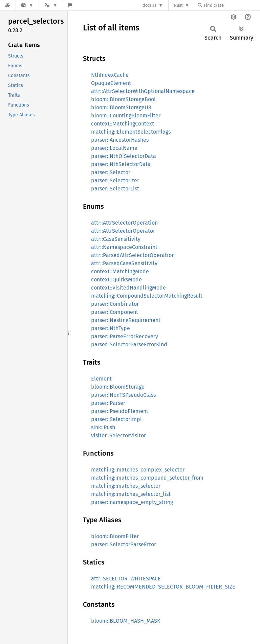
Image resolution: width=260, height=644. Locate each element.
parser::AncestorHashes (120, 140)
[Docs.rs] (8, 5)
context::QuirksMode (116, 280)
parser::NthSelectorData (121, 164)
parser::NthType (111, 328)
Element (101, 379)
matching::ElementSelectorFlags (131, 132)
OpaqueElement (111, 83)
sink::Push (103, 427)
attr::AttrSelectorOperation (124, 223)
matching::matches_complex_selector (138, 470)
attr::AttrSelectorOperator (123, 231)
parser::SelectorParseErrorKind (129, 344)
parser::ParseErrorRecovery (125, 336)
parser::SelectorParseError (124, 544)
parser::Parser (108, 403)
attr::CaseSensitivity (116, 239)
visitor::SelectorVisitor (118, 435)
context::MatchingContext (123, 124)
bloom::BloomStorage (118, 387)
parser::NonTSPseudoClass (123, 395)
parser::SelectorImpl (116, 419)
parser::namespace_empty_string (132, 502)
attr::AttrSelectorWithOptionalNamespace (143, 91)
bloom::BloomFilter (115, 536)
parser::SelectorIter (115, 180)
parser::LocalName (114, 148)
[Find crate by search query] (232, 5)
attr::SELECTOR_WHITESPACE (126, 579)
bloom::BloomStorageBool (123, 99)
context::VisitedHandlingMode (128, 288)
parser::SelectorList (115, 189)
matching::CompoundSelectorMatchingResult (147, 296)
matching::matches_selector (126, 486)
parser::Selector (111, 172)
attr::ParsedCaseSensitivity (124, 263)
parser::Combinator (115, 304)
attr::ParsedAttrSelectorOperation (133, 255)
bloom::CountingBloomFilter (126, 116)
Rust (178, 5)
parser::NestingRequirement (126, 320)
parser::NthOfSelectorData (124, 156)
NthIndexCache (110, 75)
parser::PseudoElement (120, 411)
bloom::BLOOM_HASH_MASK (126, 621)
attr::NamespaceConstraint (124, 247)
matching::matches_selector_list (131, 494)
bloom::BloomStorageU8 (121, 107)
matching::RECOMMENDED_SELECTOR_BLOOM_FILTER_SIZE (163, 587)
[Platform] (51, 5)
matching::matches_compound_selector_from (147, 478)
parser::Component (115, 312)
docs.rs (149, 5)
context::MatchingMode (120, 271)
